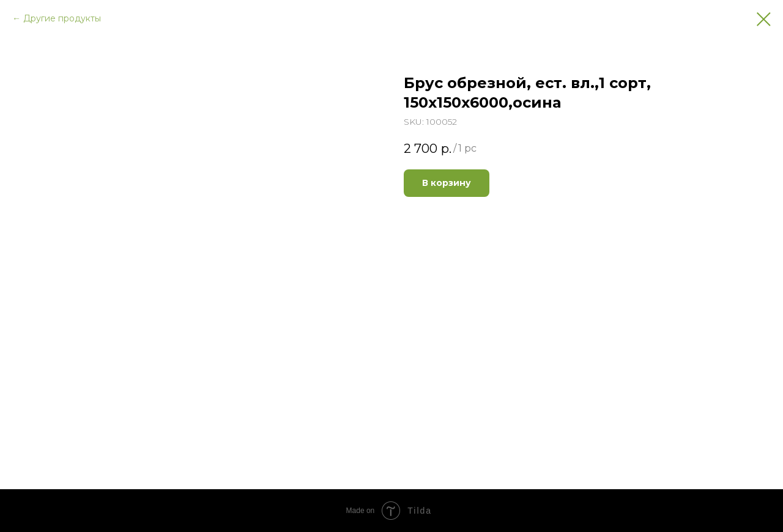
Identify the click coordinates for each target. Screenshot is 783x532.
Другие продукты (62, 18)
